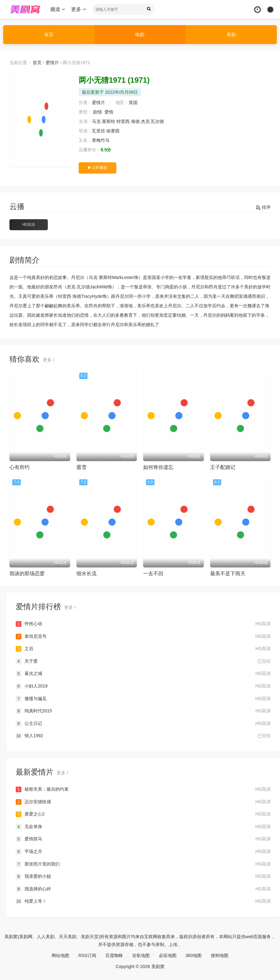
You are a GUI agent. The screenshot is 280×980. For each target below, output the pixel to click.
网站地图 (60, 955)
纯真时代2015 (143, 711)
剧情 (98, 112)
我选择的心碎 (143, 889)
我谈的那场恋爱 (27, 574)
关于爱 (143, 661)
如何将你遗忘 (158, 467)
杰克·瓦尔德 (153, 121)
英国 (133, 103)
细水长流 (87, 574)
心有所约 (20, 467)
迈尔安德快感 (143, 802)
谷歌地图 (141, 955)
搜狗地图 (220, 955)
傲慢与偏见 (143, 699)
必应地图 (168, 955)
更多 (78, 9)
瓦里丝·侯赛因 (106, 131)
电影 (140, 34)
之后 (143, 649)
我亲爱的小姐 (143, 877)
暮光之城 (143, 674)
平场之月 (143, 852)
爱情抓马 (143, 839)
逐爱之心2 (143, 814)
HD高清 (28, 225)
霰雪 (81, 467)
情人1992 (143, 736)
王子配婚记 (223, 467)
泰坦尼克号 (143, 637)
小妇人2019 (143, 686)
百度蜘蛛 (114, 955)
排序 (263, 207)
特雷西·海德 (128, 121)
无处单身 (143, 827)
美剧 (231, 34)
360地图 (194, 955)
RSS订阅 (87, 955)
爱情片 (52, 63)
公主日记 (143, 724)
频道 (58, 9)
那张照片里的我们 (143, 864)
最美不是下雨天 (228, 574)
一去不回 (153, 574)
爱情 (109, 112)
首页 (49, 34)
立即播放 (98, 168)
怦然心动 (143, 624)
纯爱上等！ (143, 901)
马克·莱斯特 (104, 121)
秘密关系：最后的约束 (143, 789)
